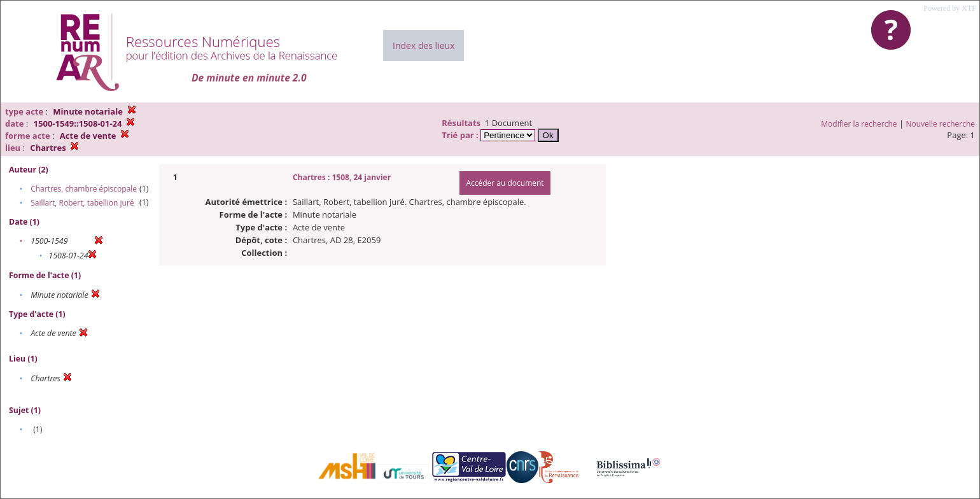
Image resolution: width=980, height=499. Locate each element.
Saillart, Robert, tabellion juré (82, 203)
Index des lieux (423, 46)
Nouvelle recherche (941, 124)
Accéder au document (505, 183)
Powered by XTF (950, 8)
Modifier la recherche (859, 124)
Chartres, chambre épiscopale (84, 189)
